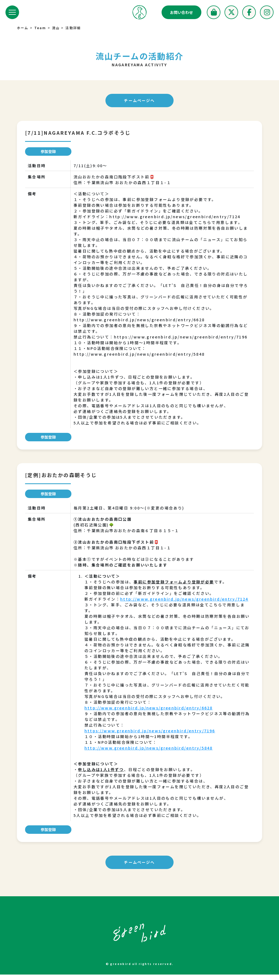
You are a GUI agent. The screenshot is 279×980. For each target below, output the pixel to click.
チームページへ (140, 101)
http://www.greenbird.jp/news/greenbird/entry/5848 (150, 753)
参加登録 (48, 152)
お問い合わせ (181, 12)
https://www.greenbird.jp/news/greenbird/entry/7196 (151, 736)
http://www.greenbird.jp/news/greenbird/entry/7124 (150, 604)
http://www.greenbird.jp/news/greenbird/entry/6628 (150, 713)
